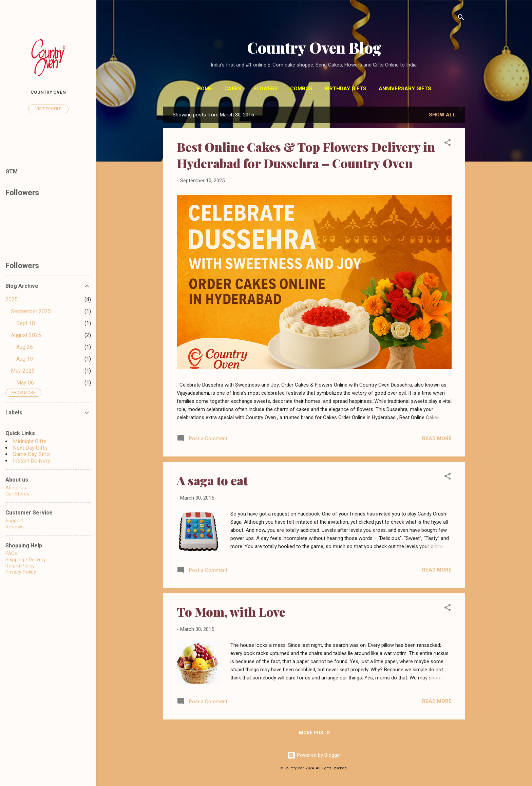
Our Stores (17, 494)
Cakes (233, 89)
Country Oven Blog (314, 47)
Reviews (15, 527)
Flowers (266, 89)
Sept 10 (26, 323)
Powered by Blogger (314, 755)
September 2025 (31, 311)
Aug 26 (25, 347)
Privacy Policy (21, 572)
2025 (12, 300)
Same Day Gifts (31, 454)
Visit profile (48, 109)
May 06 (25, 383)
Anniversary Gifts (405, 89)
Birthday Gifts (346, 89)
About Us (16, 488)
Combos (301, 89)
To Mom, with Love (231, 612)
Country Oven (48, 92)
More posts (314, 733)
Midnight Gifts (30, 441)
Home (205, 89)
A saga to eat (212, 480)
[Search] (461, 18)
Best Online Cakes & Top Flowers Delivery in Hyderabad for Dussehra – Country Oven (306, 155)
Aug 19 (25, 359)
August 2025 (26, 335)
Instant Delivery (32, 461)
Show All (442, 115)
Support (14, 521)
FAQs (11, 554)
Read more (437, 438)
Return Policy (20, 566)
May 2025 (23, 371)
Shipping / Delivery (26, 560)
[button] (448, 144)
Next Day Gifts (30, 448)
